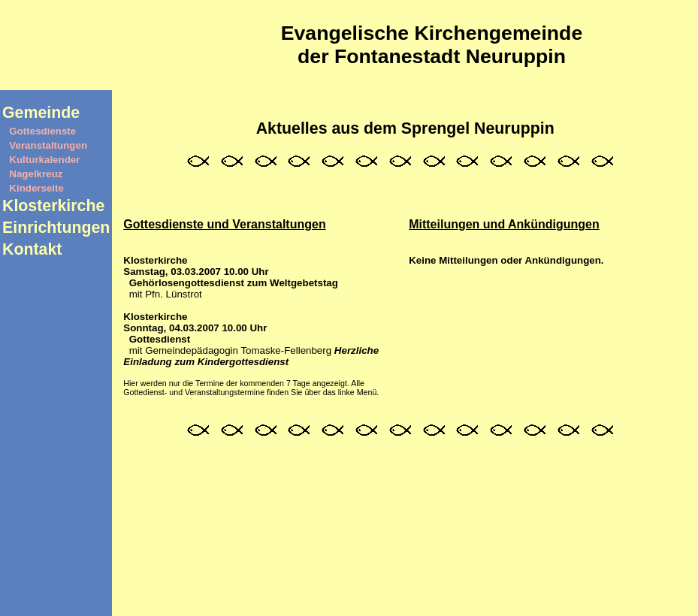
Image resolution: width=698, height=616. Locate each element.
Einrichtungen (56, 228)
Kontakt (32, 249)
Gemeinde (41, 113)
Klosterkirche (53, 206)
